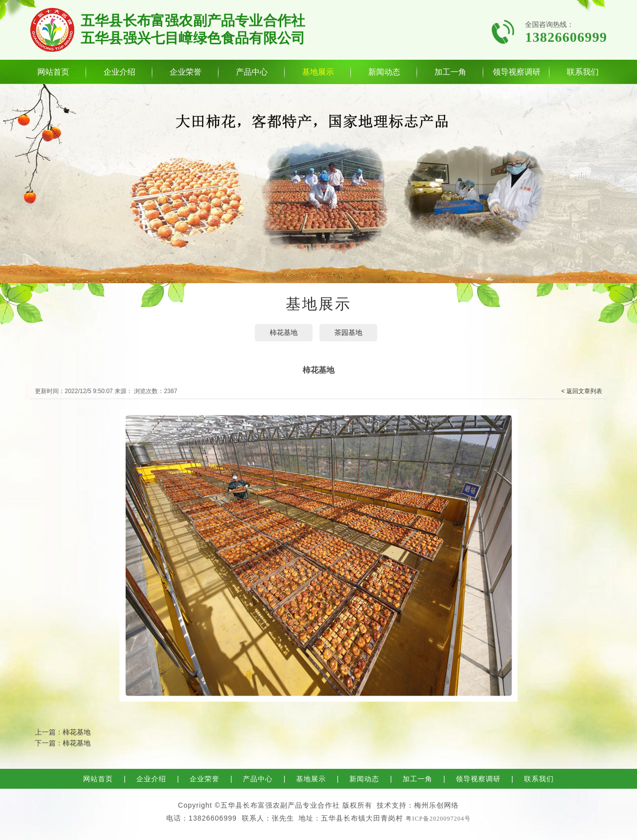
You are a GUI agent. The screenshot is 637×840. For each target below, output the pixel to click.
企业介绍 (119, 72)
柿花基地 (284, 332)
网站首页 (53, 72)
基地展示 (318, 72)
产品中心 (252, 72)
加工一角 (450, 72)
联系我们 (583, 72)
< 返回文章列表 (582, 391)
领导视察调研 (517, 72)
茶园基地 (348, 332)
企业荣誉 (186, 72)
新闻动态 (384, 72)
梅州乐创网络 (436, 805)
